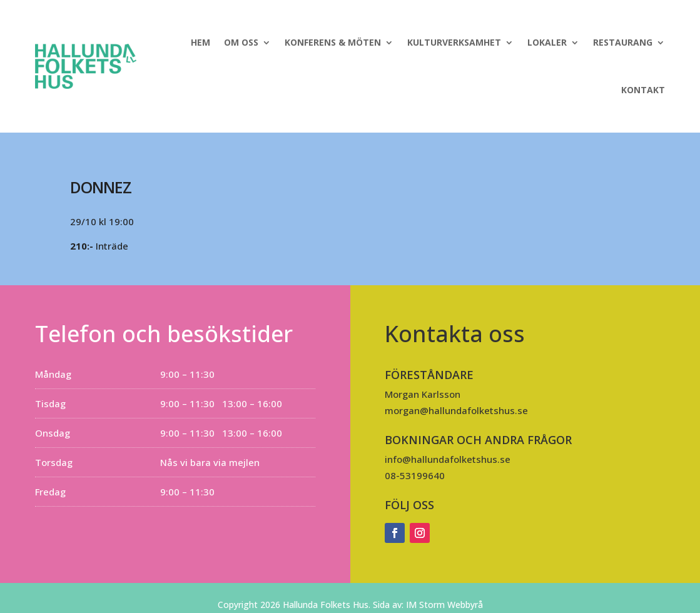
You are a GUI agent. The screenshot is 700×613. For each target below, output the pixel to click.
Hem (200, 42)
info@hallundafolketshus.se (448, 459)
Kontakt (643, 90)
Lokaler (547, 42)
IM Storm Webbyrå (444, 605)
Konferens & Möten (333, 42)
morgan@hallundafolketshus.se (456, 410)
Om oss (241, 42)
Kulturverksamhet (454, 42)
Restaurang (623, 42)
